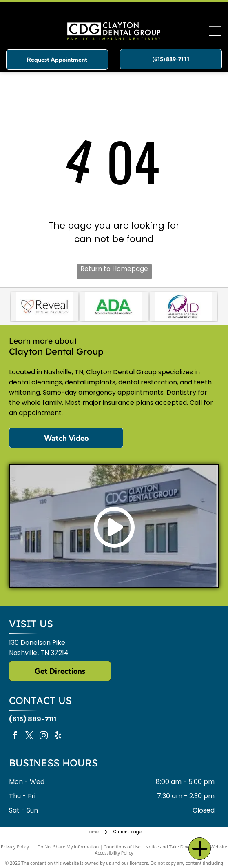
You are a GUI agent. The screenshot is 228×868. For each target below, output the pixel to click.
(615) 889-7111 (33, 719)
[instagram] (44, 736)
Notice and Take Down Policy (175, 847)
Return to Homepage (114, 269)
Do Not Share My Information (68, 847)
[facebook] (15, 736)
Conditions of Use (122, 847)
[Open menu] (215, 31)
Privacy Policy (15, 847)
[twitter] (29, 736)
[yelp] (58, 736)
